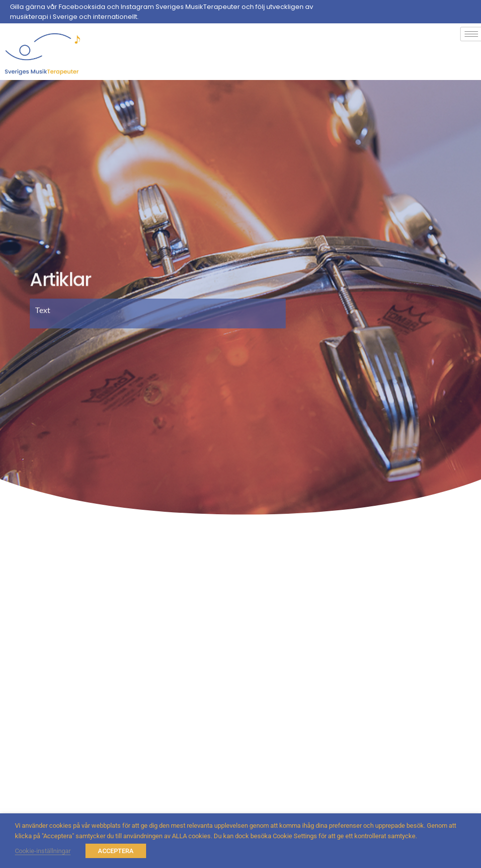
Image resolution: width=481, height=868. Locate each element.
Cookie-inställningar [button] (43, 851)
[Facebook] (471, 12)
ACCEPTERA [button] (116, 851)
